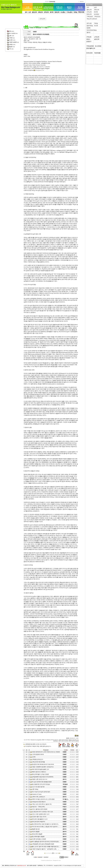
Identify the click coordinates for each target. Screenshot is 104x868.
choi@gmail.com (40, 70)
